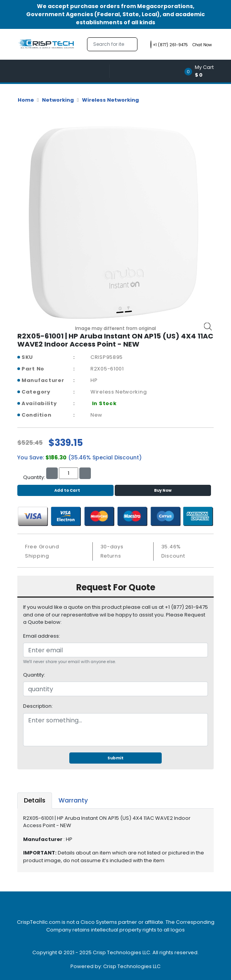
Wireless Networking (110, 100)
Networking (58, 100)
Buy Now (163, 490)
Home (26, 100)
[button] (202, 71)
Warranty (73, 800)
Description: (38, 706)
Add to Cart (65, 490)
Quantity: (34, 675)
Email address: (42, 636)
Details (35, 800)
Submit (115, 758)
